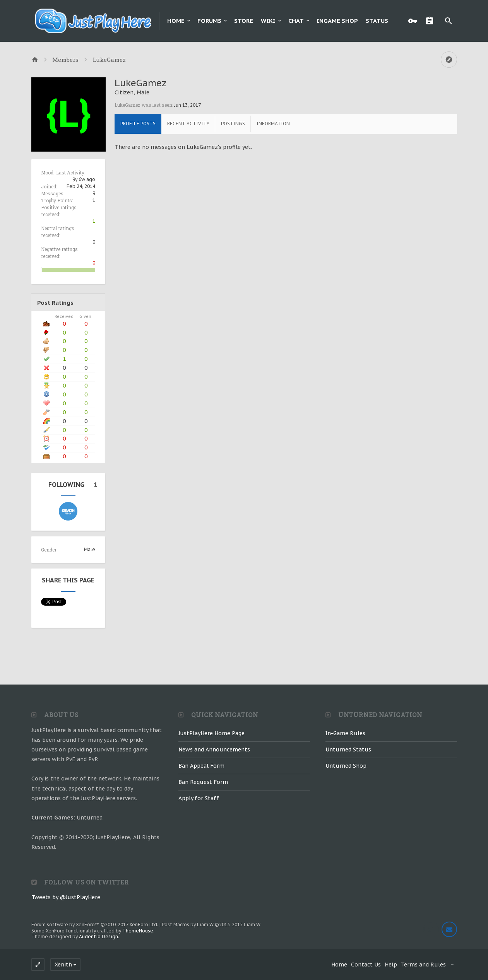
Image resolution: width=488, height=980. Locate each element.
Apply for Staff (199, 798)
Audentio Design (98, 936)
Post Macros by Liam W (211, 925)
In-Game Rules (345, 733)
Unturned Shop (346, 766)
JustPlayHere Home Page (211, 733)
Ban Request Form (203, 782)
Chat (296, 21)
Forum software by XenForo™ (95, 925)
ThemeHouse (138, 931)
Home (176, 21)
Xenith (63, 965)
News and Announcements (214, 750)
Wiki (268, 21)
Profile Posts (138, 124)
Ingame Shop (337, 21)
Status (377, 21)
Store (244, 21)
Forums (209, 21)
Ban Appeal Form (201, 766)
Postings (233, 124)
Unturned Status (348, 750)
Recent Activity (188, 124)
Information (273, 124)
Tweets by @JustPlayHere (66, 897)
